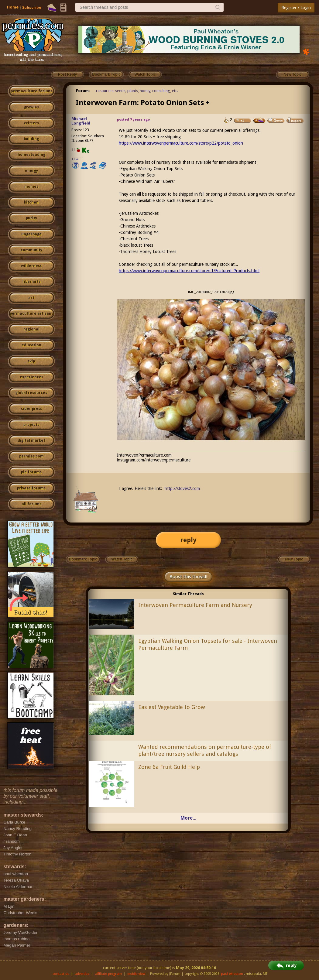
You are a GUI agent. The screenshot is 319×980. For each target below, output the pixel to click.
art (31, 298)
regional (31, 329)
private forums (31, 488)
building (31, 139)
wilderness (31, 266)
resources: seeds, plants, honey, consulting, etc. (137, 91)
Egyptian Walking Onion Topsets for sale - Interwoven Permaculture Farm (208, 644)
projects (31, 425)
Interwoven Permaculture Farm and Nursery (195, 605)
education (31, 345)
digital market (31, 440)
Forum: (83, 91)
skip (31, 361)
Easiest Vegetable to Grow (172, 707)
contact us (61, 974)
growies (31, 107)
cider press (31, 409)
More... (188, 818)
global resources (31, 393)
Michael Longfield (81, 121)
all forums (31, 504)
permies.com (31, 456)
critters (31, 123)
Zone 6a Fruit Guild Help (169, 767)
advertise (82, 974)
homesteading (31, 155)
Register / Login (296, 8)
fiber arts (31, 282)
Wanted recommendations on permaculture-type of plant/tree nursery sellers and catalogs (205, 750)
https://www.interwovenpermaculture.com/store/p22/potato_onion (181, 143)
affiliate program (108, 974)
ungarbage (31, 234)
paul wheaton (232, 974)
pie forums (31, 472)
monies (31, 187)
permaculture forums (31, 91)
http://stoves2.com (182, 488)
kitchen (31, 202)
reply (188, 540)
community (31, 250)
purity (31, 218)
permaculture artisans (31, 314)
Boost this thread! (188, 577)
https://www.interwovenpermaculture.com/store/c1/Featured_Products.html (189, 271)
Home (13, 7)
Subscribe (32, 7)
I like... (77, 159)
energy (31, 171)
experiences (31, 377)
